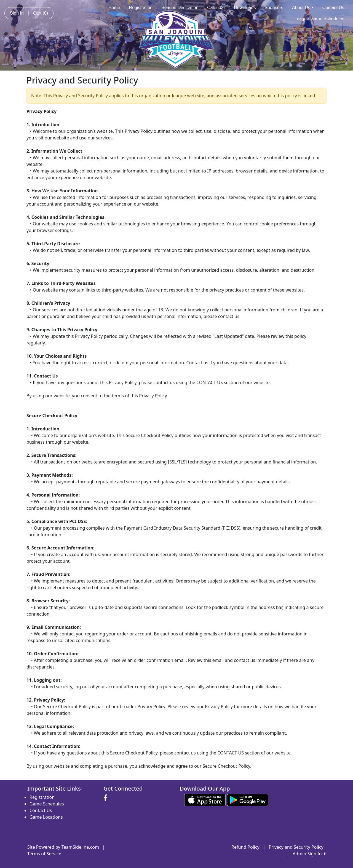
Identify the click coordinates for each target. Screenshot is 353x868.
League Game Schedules (319, 19)
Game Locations (46, 817)
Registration (141, 8)
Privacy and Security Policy (296, 847)
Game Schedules (47, 804)
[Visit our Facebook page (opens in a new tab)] (107, 798)
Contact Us (333, 8)
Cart (41, 13)
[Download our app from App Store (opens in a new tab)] (205, 800)
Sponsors (274, 8)
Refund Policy (245, 847)
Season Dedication (180, 8)
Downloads (245, 8)
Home (114, 8)
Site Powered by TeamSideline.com (63, 847)
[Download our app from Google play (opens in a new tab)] (248, 800)
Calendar (216, 8)
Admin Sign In (309, 854)
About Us (303, 8)
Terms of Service (44, 854)
